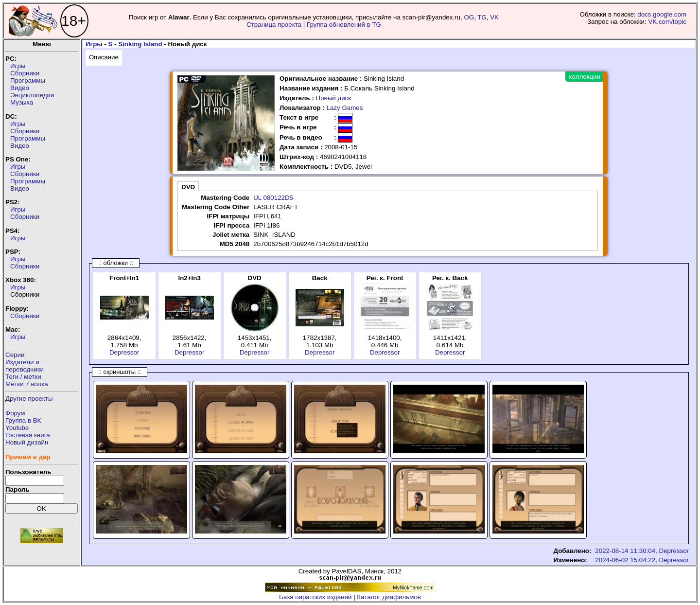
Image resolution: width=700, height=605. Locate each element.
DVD (188, 187)
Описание (104, 57)
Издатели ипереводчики (25, 366)
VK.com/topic (667, 22)
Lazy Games (345, 108)
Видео (20, 88)
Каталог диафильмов (389, 597)
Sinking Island (140, 44)
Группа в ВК (23, 420)
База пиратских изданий (315, 597)
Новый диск (334, 98)
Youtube (17, 428)
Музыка (22, 102)
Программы (28, 80)
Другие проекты (29, 399)
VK (494, 17)
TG (482, 17)
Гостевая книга (28, 435)
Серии (15, 355)
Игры (18, 66)
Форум (15, 413)
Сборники (25, 73)
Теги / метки (23, 377)
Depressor (124, 352)
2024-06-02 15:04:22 (625, 560)
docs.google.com (662, 14)
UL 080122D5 (273, 198)
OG (469, 17)
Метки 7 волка (27, 384)
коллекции (585, 77)
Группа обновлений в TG (344, 25)
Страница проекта (274, 25)
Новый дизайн (27, 442)
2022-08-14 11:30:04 (625, 551)
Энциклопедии (32, 95)
